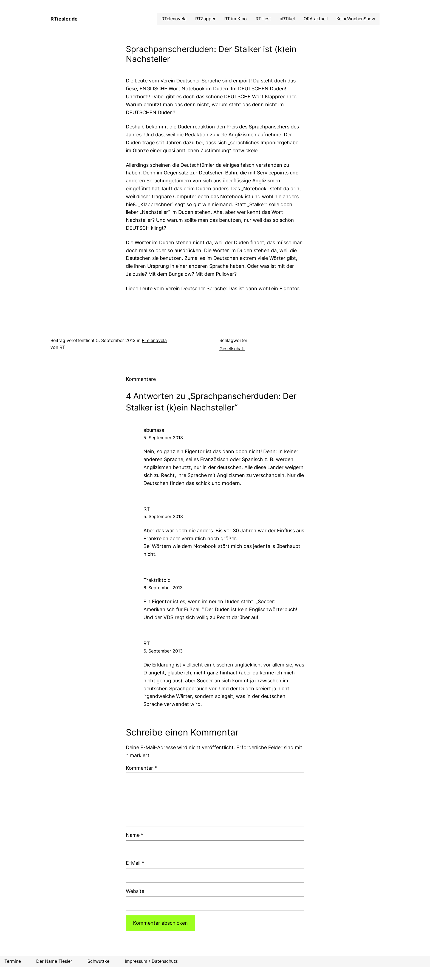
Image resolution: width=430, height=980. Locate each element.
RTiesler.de (64, 19)
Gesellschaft (232, 349)
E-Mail (135, 863)
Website (135, 891)
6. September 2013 (163, 588)
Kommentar (141, 768)
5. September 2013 (163, 438)
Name (135, 835)
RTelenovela (154, 340)
